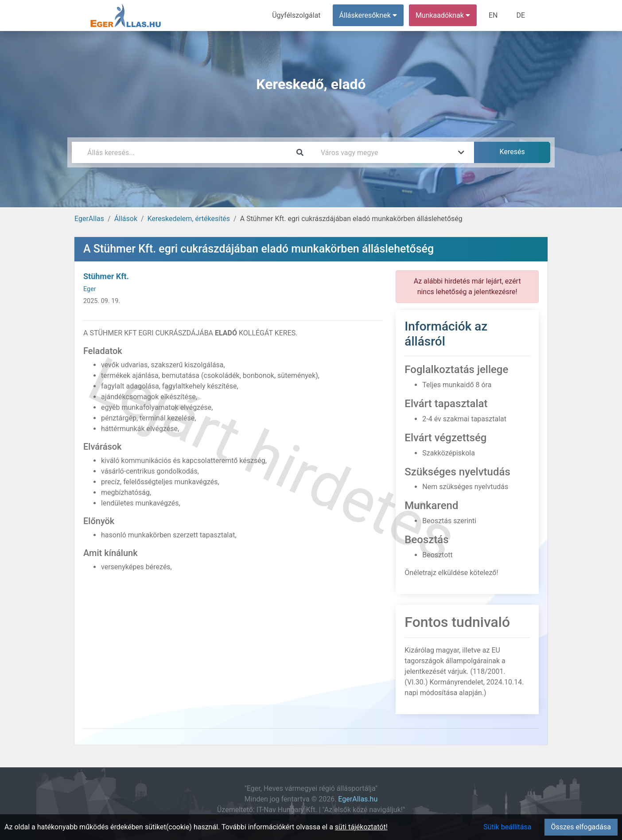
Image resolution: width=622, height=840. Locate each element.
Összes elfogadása (581, 827)
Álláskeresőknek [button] (368, 15)
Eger (90, 289)
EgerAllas (89, 219)
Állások (126, 219)
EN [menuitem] (493, 15)
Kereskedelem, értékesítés (189, 219)
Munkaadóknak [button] (443, 15)
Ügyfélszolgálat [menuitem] (296, 15)
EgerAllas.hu (358, 799)
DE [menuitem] (521, 15)
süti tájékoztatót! (361, 827)
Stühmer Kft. (106, 276)
